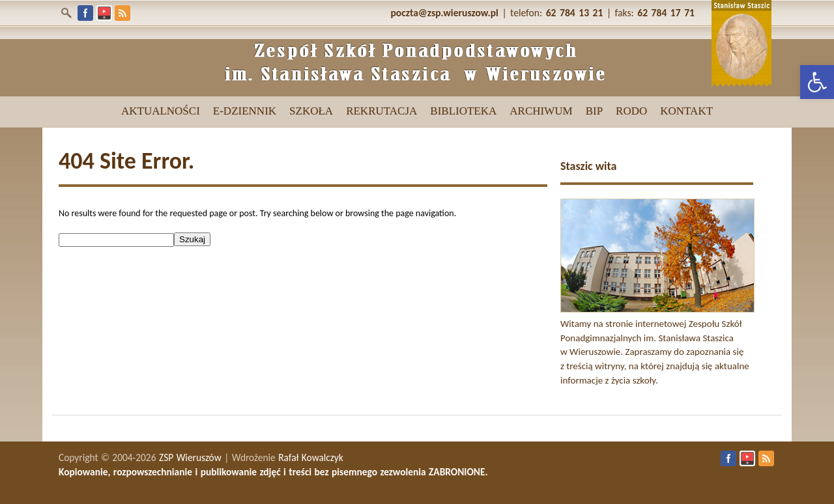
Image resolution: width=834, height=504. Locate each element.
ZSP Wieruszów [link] (190, 457)
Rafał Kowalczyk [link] (311, 457)
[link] (817, 82)
